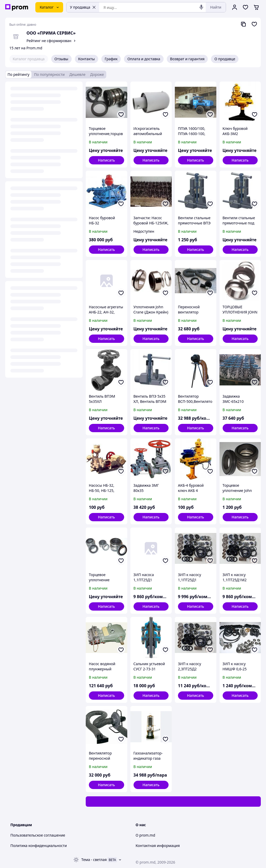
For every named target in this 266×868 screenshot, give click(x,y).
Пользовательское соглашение (38, 835)
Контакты (87, 59)
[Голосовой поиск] (201, 7)
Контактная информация (158, 846)
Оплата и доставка (144, 59)
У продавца (83, 7)
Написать (106, 160)
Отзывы (61, 59)
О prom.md (145, 835)
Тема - (94, 860)
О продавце (225, 59)
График (111, 59)
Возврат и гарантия (187, 59)
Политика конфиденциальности (39, 846)
